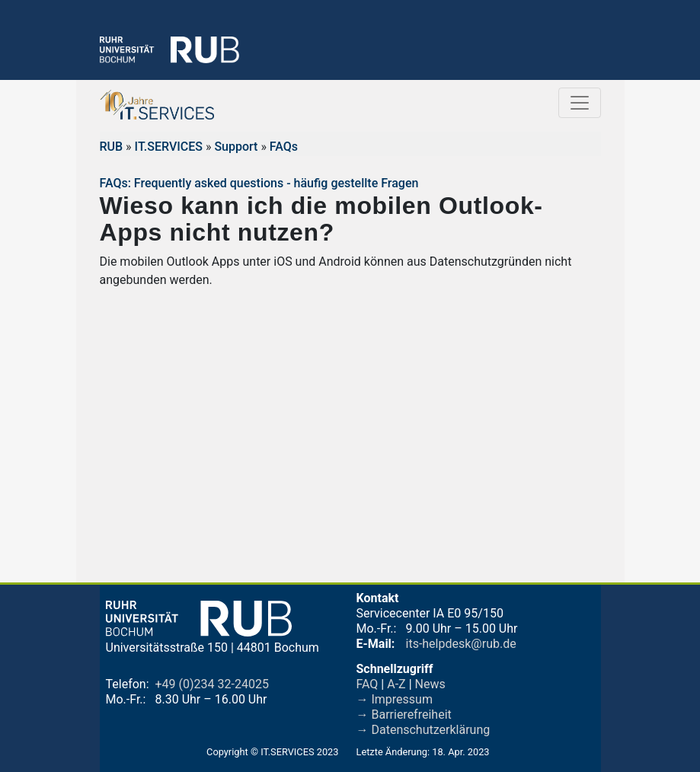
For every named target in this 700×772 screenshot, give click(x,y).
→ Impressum (395, 699)
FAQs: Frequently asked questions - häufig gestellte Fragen (259, 183)
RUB (112, 147)
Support (236, 147)
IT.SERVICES (169, 147)
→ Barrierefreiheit (404, 715)
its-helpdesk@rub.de (461, 644)
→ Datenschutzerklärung (424, 730)
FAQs (284, 147)
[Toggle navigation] (580, 103)
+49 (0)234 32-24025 (212, 684)
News (430, 684)
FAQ (368, 684)
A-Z (396, 684)
